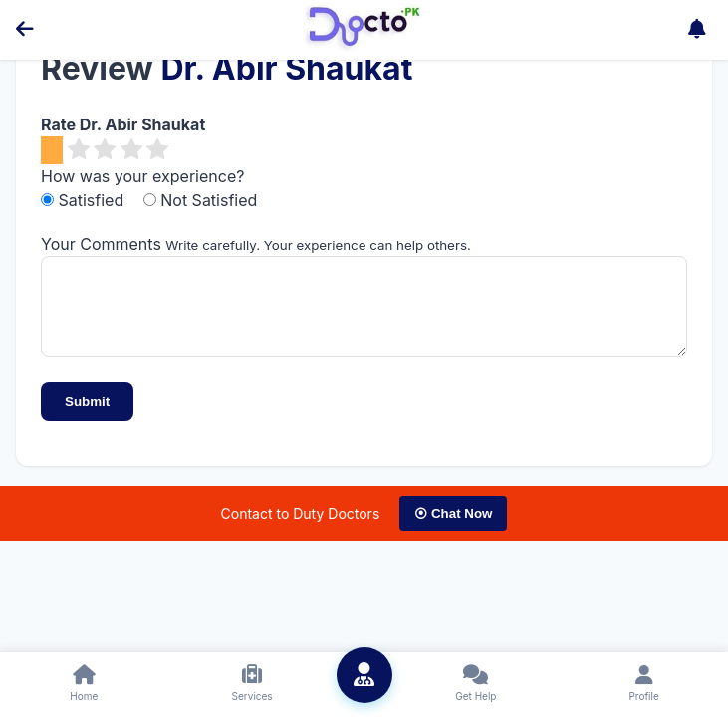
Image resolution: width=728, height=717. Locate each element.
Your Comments (101, 244)
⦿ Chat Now (453, 528)
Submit (87, 417)
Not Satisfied (201, 200)
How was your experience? (142, 176)
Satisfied (85, 200)
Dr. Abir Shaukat (286, 68)
